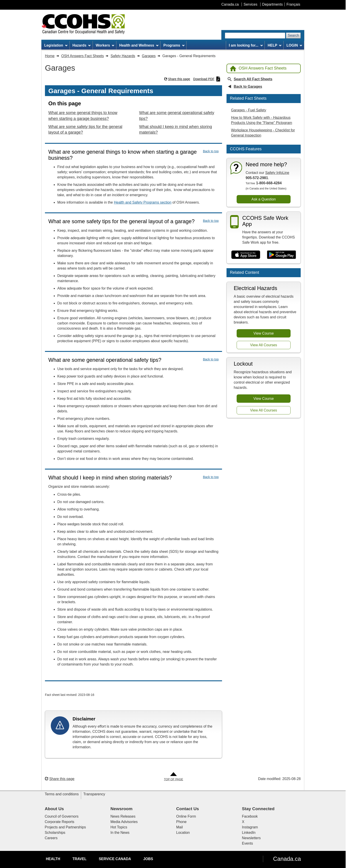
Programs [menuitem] (174, 45)
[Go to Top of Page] (173, 777)
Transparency (94, 794)
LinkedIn (249, 833)
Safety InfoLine (277, 173)
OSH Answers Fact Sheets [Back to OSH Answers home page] (258, 69)
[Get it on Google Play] (281, 255)
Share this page (177, 79)
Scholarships (55, 833)
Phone (181, 822)
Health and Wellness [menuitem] (139, 45)
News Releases (123, 816)
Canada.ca (287, 859)
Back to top (211, 151)
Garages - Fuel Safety (249, 110)
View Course (264, 333)
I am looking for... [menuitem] (246, 45)
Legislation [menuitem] (56, 45)
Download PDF (207, 79)
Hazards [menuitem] (81, 45)
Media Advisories (124, 822)
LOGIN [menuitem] (294, 45)
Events (248, 843)
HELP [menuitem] (275, 45)
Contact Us (188, 809)
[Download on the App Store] (246, 255)
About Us (54, 809)
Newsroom (122, 809)
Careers (51, 838)
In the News (120, 833)
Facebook (250, 816)
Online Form (186, 816)
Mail (179, 827)
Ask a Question (264, 199)
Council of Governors (62, 816)
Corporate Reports (60, 822)
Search (293, 35)
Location (183, 833)
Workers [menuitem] (105, 45)
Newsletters (251, 838)
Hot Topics (119, 827)
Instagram (250, 827)
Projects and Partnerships (65, 827)
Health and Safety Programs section (143, 202)
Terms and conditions (62, 794)
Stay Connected (258, 809)
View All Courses (264, 345)
